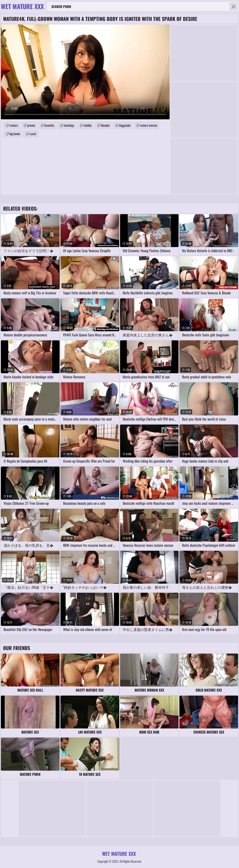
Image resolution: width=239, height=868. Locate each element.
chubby (87, 125)
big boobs (15, 134)
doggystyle (125, 125)
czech (33, 134)
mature (14, 125)
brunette (49, 125)
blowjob (105, 125)
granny (31, 125)
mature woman (149, 125)
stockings (69, 125)
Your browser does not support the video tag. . (85, 72)
